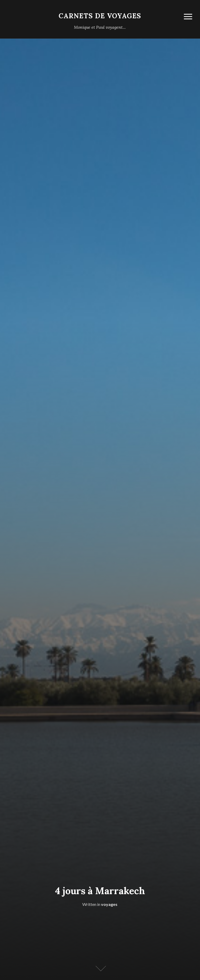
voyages (109, 904)
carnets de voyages (100, 16)
